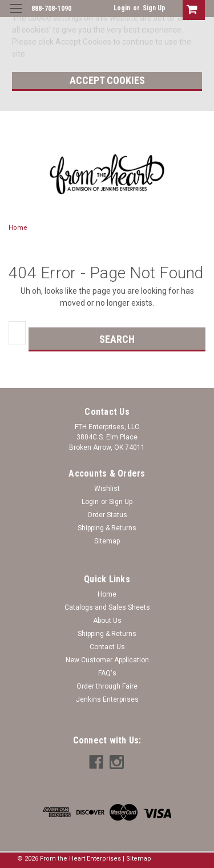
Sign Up (154, 8)
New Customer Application (107, 660)
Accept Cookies (107, 80)
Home (18, 228)
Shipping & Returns (107, 528)
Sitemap (107, 541)
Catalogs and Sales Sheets (107, 607)
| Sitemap (137, 859)
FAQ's (107, 673)
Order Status (107, 515)
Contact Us (107, 647)
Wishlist (107, 489)
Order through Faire (107, 686)
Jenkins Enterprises (107, 699)
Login (122, 8)
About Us (107, 621)
